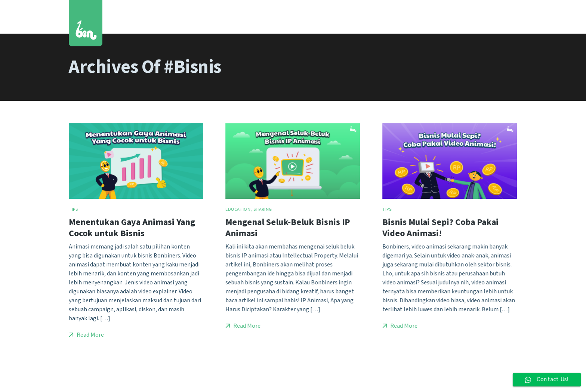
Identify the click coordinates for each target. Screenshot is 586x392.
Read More (86, 335)
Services (371, 17)
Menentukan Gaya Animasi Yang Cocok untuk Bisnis (132, 228)
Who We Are (411, 17)
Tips (73, 209)
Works (339, 17)
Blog (445, 17)
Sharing (263, 209)
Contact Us (479, 17)
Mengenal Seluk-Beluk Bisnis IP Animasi (288, 228)
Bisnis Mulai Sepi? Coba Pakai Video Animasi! (440, 228)
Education (238, 209)
